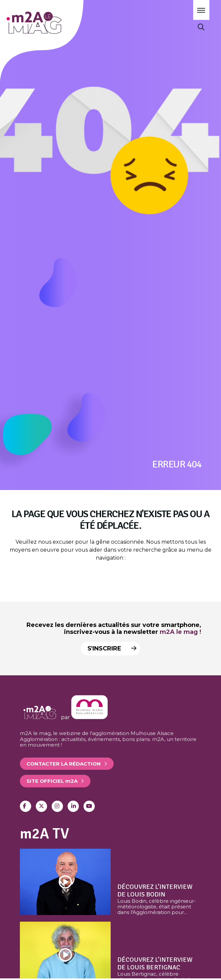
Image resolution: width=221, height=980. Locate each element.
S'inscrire (110, 648)
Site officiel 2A (52, 781)
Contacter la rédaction (64, 764)
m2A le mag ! (180, 632)
